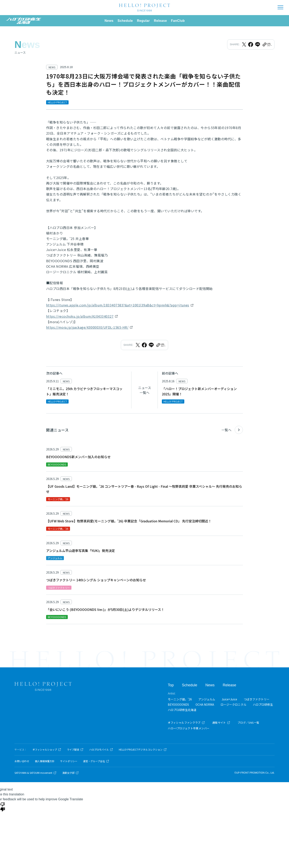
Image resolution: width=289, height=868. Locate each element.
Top (171, 685)
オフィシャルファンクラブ (186, 723)
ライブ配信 (75, 750)
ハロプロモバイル (101, 750)
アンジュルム (207, 699)
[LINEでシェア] (258, 44)
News (109, 21)
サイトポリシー (69, 761)
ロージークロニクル (233, 704)
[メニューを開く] (280, 7)
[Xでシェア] (244, 44)
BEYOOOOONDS (178, 704)
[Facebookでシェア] (251, 44)
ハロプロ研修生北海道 (182, 710)
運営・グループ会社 (96, 761)
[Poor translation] (3, 807)
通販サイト (221, 723)
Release (160, 21)
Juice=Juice (229, 699)
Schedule (125, 21)
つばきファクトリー (257, 699)
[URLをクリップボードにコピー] (267, 44)
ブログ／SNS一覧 (248, 723)
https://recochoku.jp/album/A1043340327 (80, 316)
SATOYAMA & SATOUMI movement (36, 773)
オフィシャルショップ (47, 750)
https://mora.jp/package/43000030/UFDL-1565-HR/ (87, 327)
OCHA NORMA (205, 704)
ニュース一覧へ (145, 390)
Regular (143, 21)
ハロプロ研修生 (263, 704)
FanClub (178, 21)
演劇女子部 (71, 773)
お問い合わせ (22, 761)
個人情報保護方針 (45, 761)
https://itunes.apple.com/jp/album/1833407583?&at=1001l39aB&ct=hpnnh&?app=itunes (118, 305)
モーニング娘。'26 (180, 699)
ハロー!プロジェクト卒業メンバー (189, 728)
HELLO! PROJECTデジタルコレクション (143, 750)
